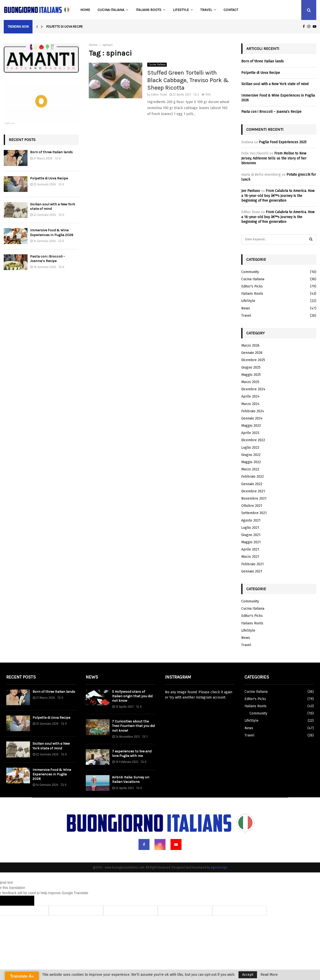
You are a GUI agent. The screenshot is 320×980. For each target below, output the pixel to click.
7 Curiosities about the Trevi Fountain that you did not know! (133, 726)
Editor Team (159, 95)
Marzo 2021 (250, 557)
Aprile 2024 (250, 396)
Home (85, 10)
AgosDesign (219, 867)
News (246, 308)
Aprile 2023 (250, 433)
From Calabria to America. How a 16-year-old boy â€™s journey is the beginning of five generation (278, 196)
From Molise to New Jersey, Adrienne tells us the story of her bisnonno (274, 158)
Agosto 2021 (251, 520)
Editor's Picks (252, 286)
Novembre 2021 (254, 498)
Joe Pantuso (251, 191)
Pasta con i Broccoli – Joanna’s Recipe (47, 259)
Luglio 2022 (250, 448)
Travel (206, 10)
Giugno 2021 (251, 535)
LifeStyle (181, 10)
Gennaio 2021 (252, 571)
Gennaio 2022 (252, 484)
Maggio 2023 (251, 426)
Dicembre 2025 (253, 360)
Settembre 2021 (254, 513)
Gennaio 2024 (252, 418)
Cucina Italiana (111, 10)
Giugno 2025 (251, 367)
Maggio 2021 (251, 542)
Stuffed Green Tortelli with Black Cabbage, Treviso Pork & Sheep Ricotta (188, 80)
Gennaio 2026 (252, 353)
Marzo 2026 (250, 346)
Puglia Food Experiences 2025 (283, 142)
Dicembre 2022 (253, 440)
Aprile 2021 (250, 549)
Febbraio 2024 (253, 411)
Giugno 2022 (251, 455)
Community (250, 272)
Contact (231, 10)
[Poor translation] (24, 901)
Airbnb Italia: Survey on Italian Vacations (131, 779)
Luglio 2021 (250, 528)
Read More (269, 975)
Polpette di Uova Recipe (64, 27)
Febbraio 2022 (252, 477)
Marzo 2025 (250, 382)
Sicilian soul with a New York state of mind (275, 84)
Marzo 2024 (250, 404)
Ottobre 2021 (252, 506)
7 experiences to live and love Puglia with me (132, 754)
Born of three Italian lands (51, 152)
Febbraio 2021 (252, 564)
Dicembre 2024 (253, 389)
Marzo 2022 (250, 469)
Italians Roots (148, 10)
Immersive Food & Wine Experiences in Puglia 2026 (52, 232)
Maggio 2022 (251, 462)
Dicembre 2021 (253, 491)
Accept (248, 975)
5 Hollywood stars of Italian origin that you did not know (132, 696)
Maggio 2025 (251, 375)
